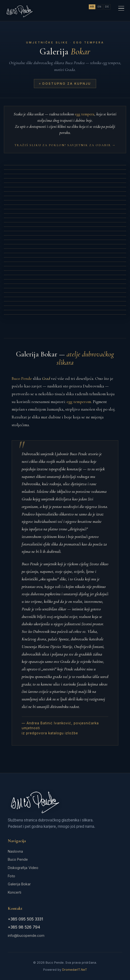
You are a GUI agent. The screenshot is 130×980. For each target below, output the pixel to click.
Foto (11, 876)
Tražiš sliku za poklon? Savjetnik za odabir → (65, 145)
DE (107, 7)
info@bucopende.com (26, 935)
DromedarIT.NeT (75, 970)
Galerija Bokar (19, 884)
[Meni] (121, 8)
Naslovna (15, 851)
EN (100, 7)
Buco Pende (18, 859)
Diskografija (18, 868)
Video (33, 868)
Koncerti (15, 892)
